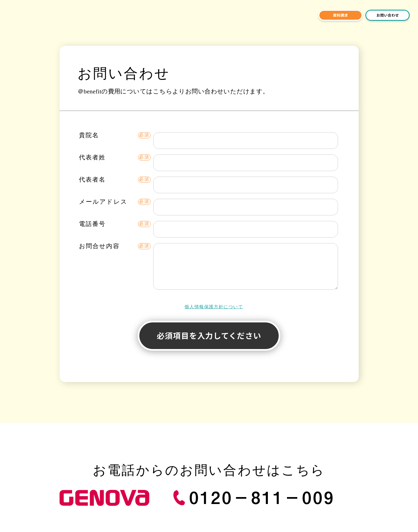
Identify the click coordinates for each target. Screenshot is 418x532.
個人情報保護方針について (214, 307)
